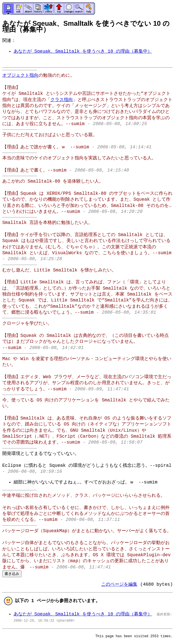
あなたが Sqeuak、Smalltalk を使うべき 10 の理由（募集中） (83, 52)
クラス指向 (62, 100)
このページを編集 (119, 585)
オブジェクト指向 (20, 76)
